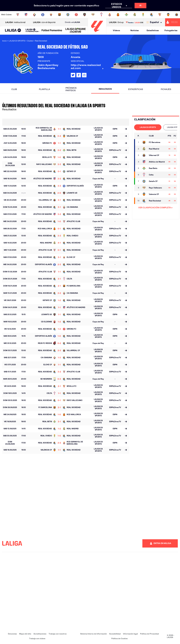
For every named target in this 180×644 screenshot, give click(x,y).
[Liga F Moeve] (52, 31)
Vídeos (116, 30)
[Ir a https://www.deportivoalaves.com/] (43, 15)
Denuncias (12, 634)
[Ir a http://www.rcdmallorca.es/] (118, 15)
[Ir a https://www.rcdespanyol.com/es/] (110, 15)
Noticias (135, 30)
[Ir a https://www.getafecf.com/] (68, 15)
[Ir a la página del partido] (126, 129)
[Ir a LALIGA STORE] (134, 22)
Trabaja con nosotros (58, 634)
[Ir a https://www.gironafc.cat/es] (76, 15)
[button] (13, 30)
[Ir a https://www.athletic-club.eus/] (18, 15)
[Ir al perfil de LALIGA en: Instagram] (84, 75)
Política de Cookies (120, 638)
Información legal (130, 634)
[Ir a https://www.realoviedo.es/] (143, 15)
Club (14, 89)
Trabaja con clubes (37, 638)
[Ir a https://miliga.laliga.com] (173, 22)
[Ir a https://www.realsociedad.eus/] (152, 15)
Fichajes (166, 89)
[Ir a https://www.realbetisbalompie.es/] (126, 15)
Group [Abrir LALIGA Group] (116, 22)
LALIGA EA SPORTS (148, 127)
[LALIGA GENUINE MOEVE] (76, 31)
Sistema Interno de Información (94, 634)
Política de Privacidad (150, 634)
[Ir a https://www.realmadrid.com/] (135, 15)
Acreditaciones (40, 634)
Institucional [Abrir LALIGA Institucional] (15, 22)
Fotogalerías (171, 30)
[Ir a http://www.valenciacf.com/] (168, 15)
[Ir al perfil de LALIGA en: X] (73, 75)
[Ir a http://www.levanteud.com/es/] (85, 15)
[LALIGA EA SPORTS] (13, 31)
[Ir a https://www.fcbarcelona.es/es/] (59, 15)
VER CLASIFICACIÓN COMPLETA (155, 208)
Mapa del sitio (25, 634)
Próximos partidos (71, 89)
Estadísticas (153, 30)
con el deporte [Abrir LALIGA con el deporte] (44, 22)
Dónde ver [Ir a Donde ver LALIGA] (72, 22)
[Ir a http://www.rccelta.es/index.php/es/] (101, 15)
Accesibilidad (115, 634)
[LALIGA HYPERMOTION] (33, 30)
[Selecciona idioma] (155, 22)
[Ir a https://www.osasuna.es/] (34, 15)
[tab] (148, 127)
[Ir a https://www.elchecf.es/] (51, 15)
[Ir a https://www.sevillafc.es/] (160, 15)
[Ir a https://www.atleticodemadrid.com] (26, 15)
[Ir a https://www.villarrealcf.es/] (177, 15)
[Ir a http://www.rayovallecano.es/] (93, 15)
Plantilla (44, 89)
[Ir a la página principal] (97, 33)
